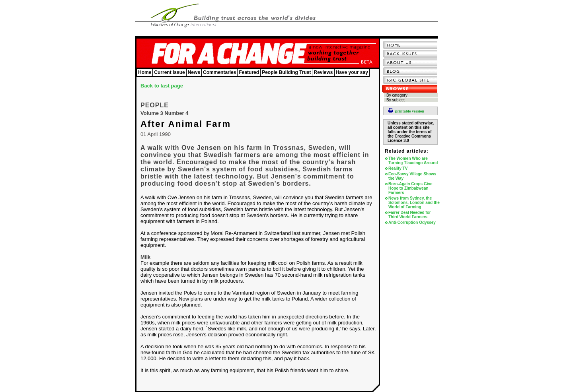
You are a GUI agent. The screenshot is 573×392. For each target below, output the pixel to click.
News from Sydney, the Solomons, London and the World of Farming (414, 203)
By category (397, 95)
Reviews (323, 72)
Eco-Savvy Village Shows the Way (412, 176)
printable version (406, 111)
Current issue (169, 72)
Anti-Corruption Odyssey (412, 222)
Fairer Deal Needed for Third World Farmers (410, 215)
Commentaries (219, 72)
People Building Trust (286, 72)
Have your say (352, 72)
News (194, 72)
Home (145, 72)
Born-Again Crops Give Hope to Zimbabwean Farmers (410, 188)
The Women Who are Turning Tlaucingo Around (413, 161)
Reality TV (398, 168)
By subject (396, 100)
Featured (249, 72)
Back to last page (162, 86)
